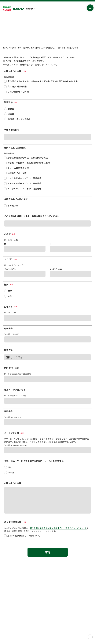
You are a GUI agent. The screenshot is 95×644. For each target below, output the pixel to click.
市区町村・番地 (12, 368)
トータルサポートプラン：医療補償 (24, 183)
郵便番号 (8, 328)
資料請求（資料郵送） (18, 86)
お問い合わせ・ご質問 (18, 92)
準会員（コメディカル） (19, 119)
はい (10, 467)
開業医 (11, 114)
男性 (10, 291)
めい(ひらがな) (56, 269)
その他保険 (13, 205)
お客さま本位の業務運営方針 (15, 607)
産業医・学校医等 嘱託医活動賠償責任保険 (29, 163)
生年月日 (11, 307)
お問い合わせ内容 (13, 483)
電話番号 (8, 411)
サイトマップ (9, 603)
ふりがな (11, 259)
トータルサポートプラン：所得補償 (24, 178)
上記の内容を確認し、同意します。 (24, 535)
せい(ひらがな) (10, 269)
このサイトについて (11, 628)
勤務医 (11, 109)
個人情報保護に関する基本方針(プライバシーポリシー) (26, 610)
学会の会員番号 (12, 130)
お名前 (10, 234)
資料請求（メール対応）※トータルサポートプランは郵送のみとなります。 (43, 81)
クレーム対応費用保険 (18, 168)
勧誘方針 (7, 625)
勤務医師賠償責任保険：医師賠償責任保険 (28, 158)
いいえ (11, 472)
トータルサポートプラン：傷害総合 (24, 189)
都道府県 (8, 350)
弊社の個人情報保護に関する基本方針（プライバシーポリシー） (59, 528)
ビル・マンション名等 (15, 390)
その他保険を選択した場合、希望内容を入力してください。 (33, 216)
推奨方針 (7, 621)
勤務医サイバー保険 (17, 173)
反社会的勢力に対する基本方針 (16, 617)
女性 (10, 296)
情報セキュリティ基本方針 (14, 614)
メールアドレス (14, 433)
